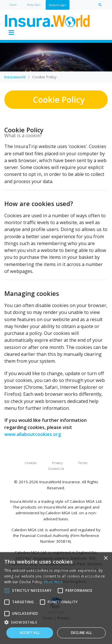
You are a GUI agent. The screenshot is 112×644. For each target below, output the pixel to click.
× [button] (106, 558)
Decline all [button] (81, 633)
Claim (13, 5)
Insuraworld (15, 77)
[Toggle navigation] (11, 33)
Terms (83, 463)
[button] (56, 622)
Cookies (31, 463)
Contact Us (56, 469)
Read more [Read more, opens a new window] (53, 582)
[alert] (56, 598)
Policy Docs (34, 5)
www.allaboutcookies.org (33, 434)
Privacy (57, 463)
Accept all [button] (30, 633)
